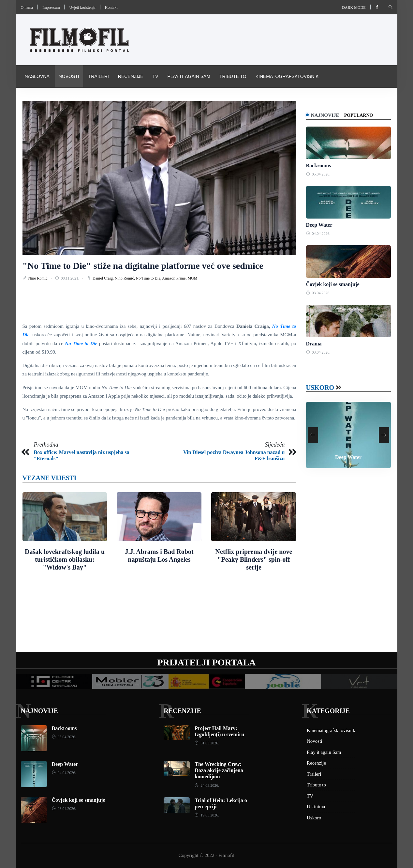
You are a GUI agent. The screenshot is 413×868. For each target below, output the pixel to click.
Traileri (99, 76)
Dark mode (354, 8)
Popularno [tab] (364, 115)
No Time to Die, (149, 278)
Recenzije (131, 76)
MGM (192, 278)
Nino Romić (38, 278)
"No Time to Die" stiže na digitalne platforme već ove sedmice (143, 266)
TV (155, 76)
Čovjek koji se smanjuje (333, 285)
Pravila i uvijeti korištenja (59, 99)
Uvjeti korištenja (82, 8)
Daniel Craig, (104, 278)
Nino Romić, (125, 278)
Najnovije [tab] (328, 115)
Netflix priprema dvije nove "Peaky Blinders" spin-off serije (254, 559)
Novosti (69, 76)
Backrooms (319, 166)
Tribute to (233, 76)
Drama (314, 344)
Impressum (51, 8)
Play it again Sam (189, 76)
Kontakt (111, 8)
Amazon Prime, (175, 278)
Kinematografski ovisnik (287, 76)
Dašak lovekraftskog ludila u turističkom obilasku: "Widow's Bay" (65, 559)
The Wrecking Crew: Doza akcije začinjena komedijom (219, 771)
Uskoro (320, 388)
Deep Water (319, 225)
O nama (27, 8)
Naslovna (37, 76)
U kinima (316, 807)
